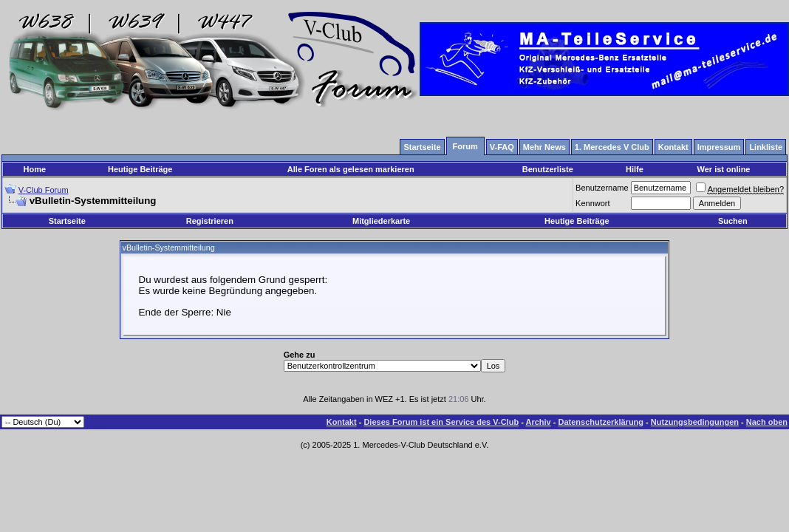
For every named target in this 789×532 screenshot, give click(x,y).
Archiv (538, 422)
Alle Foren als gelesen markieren (351, 169)
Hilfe (635, 169)
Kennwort (592, 203)
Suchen (733, 221)
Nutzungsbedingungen (695, 422)
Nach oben (767, 422)
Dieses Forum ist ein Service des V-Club (441, 422)
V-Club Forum (44, 190)
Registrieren (210, 221)
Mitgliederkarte (381, 221)
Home (35, 169)
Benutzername (602, 188)
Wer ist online (724, 169)
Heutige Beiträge (140, 169)
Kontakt (342, 422)
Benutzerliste (548, 169)
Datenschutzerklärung (601, 422)
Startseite (67, 221)
